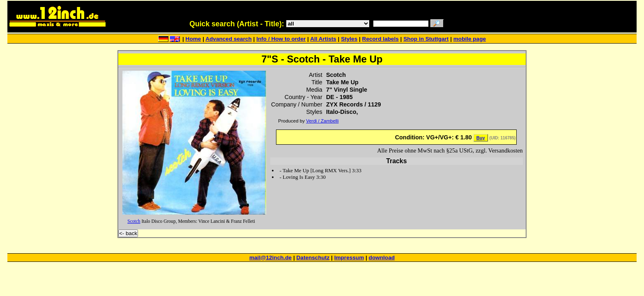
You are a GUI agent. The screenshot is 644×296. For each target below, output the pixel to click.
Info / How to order (281, 39)
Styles (349, 39)
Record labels (381, 39)
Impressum (349, 258)
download (382, 258)
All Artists (323, 39)
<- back (128, 233)
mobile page (470, 39)
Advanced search (229, 39)
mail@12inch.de (270, 258)
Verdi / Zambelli (322, 121)
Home (193, 39)
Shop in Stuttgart (426, 39)
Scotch (134, 221)
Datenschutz (313, 258)
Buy (481, 138)
